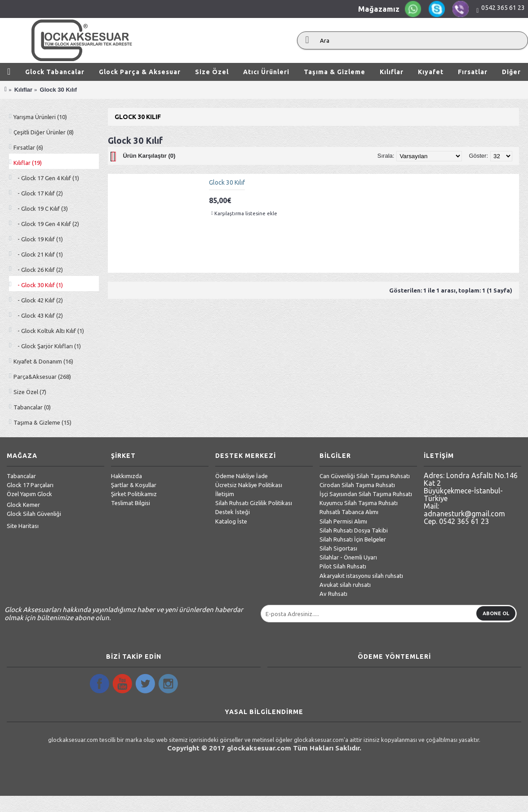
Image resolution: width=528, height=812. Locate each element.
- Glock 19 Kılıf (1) (38, 239)
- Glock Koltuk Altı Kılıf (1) (49, 331)
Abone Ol (496, 613)
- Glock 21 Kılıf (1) (38, 254)
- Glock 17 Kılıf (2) (38, 193)
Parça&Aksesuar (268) (42, 377)
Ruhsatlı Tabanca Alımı (349, 512)
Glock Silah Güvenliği (34, 514)
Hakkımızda (126, 476)
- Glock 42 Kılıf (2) (38, 300)
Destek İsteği (233, 512)
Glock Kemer (23, 505)
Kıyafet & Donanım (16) (43, 361)
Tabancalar (21, 476)
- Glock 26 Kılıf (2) (38, 270)
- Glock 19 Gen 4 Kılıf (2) (46, 224)
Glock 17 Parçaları (30, 485)
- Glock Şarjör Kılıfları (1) (47, 346)
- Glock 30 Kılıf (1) (38, 285)
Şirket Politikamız (134, 494)
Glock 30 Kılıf (227, 182)
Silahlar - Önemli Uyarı (348, 557)
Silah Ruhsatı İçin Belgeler (353, 539)
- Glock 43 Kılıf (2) (38, 315)
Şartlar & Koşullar (134, 485)
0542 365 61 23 (503, 8)
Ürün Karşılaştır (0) (149, 156)
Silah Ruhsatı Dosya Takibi (354, 530)
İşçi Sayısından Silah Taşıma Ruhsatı (366, 494)
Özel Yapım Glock (29, 494)
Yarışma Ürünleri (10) (40, 117)
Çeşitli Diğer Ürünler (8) (44, 132)
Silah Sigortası (338, 548)
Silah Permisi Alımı (343, 521)
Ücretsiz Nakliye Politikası (249, 485)
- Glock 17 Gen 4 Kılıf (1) (46, 178)
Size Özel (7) (30, 392)
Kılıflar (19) (28, 163)
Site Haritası (23, 526)
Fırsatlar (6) (28, 147)
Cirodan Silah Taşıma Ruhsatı (357, 485)
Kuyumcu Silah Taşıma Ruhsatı (359, 503)
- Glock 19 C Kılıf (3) (41, 209)
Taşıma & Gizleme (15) (42, 422)
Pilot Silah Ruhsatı (343, 566)
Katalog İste (231, 521)
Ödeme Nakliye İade (242, 476)
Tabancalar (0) (32, 407)
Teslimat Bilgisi (131, 503)
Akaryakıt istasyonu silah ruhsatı (361, 576)
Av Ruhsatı (333, 594)
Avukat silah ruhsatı (345, 585)
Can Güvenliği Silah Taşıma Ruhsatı (365, 476)
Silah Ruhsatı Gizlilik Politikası (254, 503)
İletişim (225, 494)
